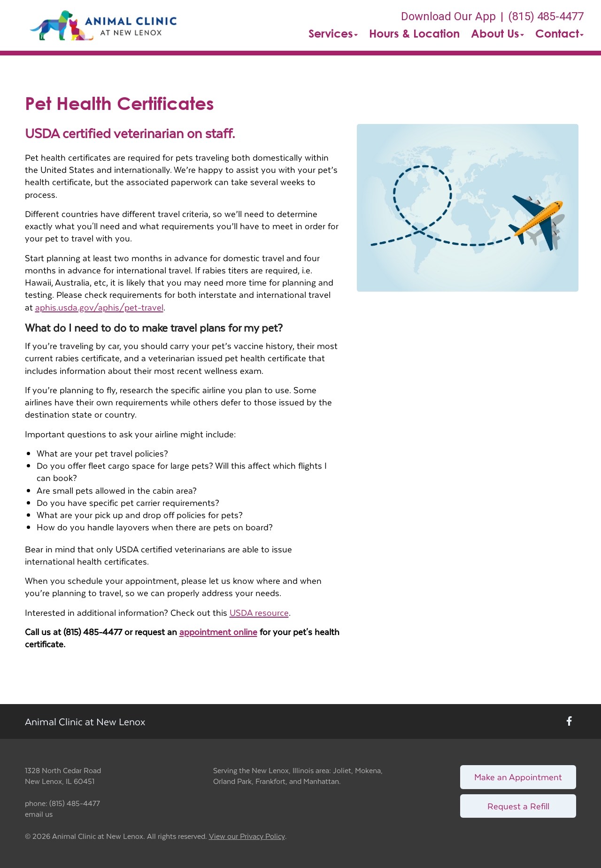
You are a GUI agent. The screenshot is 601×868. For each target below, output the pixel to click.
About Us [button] (497, 33)
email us (39, 814)
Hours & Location (414, 33)
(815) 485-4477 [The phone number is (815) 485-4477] (546, 16)
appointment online (218, 632)
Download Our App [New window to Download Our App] (448, 16)
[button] (103, 25)
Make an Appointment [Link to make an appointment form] (518, 777)
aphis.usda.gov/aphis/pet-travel (99, 307)
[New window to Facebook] (569, 722)
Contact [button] (559, 33)
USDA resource (259, 612)
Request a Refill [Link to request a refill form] (518, 806)
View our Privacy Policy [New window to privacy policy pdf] (247, 836)
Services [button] (333, 33)
